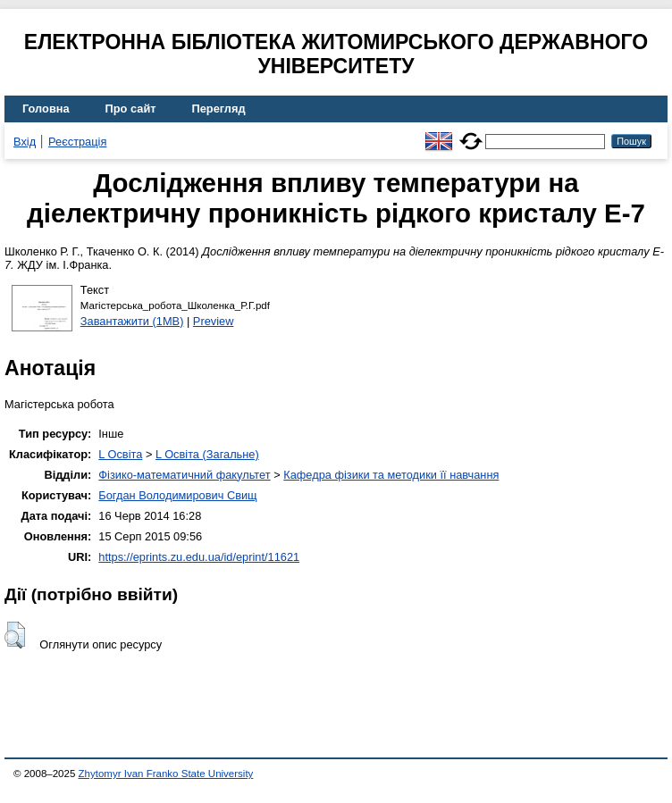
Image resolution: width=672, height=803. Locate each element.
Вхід (25, 142)
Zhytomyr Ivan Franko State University (166, 774)
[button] (15, 635)
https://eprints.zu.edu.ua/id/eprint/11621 (199, 557)
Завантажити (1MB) (132, 321)
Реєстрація (77, 142)
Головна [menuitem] (46, 109)
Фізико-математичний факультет (184, 475)
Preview (214, 321)
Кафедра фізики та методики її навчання (391, 475)
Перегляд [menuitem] (219, 109)
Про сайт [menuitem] (131, 109)
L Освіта (120, 454)
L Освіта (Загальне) (207, 454)
